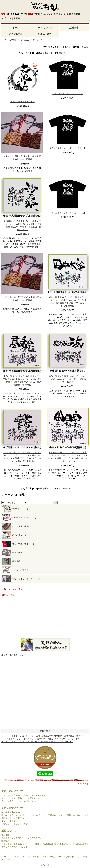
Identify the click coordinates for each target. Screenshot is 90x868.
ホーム (16, 28)
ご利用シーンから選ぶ (19, 40)
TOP (4, 40)
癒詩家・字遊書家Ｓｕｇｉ (14, 655)
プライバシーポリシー (51, 857)
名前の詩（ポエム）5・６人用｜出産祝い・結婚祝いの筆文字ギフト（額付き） (37, 742)
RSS (4, 859)
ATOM (11, 859)
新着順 (85, 47)
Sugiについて (45, 28)
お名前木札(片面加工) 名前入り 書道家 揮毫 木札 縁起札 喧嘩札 (22, 158)
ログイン (58, 14)
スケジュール (16, 34)
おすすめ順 (65, 47)
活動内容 (74, 28)
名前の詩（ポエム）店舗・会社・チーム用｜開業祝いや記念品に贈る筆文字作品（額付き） (43, 736)
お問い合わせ (42, 14)
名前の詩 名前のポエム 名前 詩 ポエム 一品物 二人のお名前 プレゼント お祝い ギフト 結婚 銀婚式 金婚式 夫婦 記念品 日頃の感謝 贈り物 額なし (22, 380)
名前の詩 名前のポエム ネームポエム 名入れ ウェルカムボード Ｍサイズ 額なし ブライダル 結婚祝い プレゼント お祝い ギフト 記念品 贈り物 (68, 457)
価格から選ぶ (8, 595)
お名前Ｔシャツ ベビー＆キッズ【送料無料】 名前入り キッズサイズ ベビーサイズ (42, 739)
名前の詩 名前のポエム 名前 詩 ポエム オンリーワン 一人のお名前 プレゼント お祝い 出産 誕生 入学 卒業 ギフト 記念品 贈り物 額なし (22, 225)
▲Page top (83, 783)
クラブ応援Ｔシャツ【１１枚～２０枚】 (68, 213)
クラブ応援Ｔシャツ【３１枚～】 (68, 93)
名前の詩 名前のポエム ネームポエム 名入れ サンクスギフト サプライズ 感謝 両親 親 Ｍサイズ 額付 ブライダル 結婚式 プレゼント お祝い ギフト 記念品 (22, 457)
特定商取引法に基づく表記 (75, 857)
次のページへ (65, 53)
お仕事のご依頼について (45, 630)
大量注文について (45, 618)
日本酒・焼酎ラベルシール (22, 102)
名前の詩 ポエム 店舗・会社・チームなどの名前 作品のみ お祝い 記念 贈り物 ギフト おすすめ (68, 379)
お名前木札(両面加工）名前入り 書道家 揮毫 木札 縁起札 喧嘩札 (22, 299)
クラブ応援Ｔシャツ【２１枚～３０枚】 (68, 148)
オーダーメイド (40, 40)
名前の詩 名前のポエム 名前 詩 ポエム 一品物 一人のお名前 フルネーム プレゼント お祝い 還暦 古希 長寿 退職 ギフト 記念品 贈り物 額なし (69, 301)
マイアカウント (17, 857)
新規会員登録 (73, 14)
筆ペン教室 (45, 607)
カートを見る (12, 18)
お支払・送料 (45, 34)
